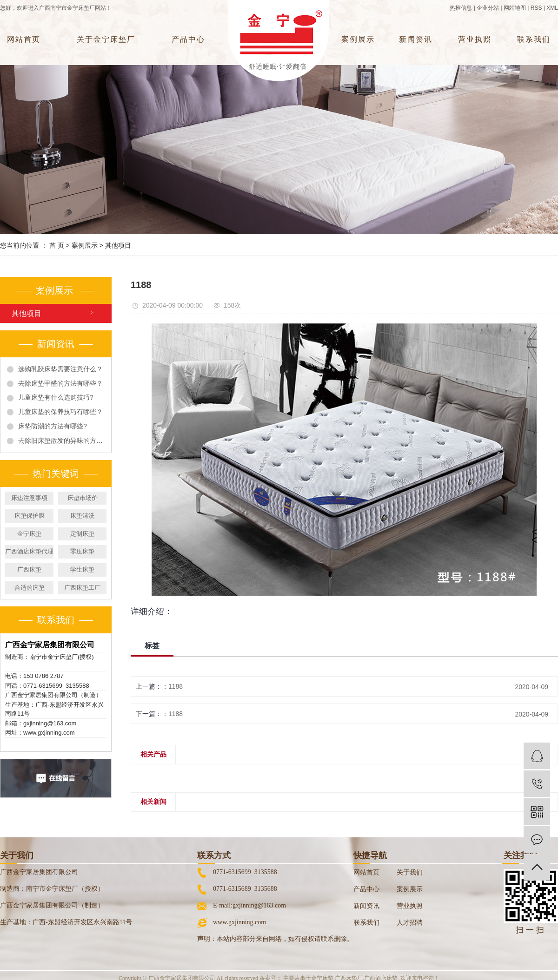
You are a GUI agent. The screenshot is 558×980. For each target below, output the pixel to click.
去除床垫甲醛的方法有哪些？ (60, 383)
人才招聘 (410, 923)
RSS (536, 8)
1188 (176, 686)
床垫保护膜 (30, 516)
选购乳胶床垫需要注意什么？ (60, 369)
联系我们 (534, 39)
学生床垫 (82, 569)
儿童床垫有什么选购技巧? (56, 397)
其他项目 (118, 245)
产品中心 (188, 39)
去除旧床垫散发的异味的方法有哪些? (61, 441)
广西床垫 (29, 569)
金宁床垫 (29, 534)
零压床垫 (82, 551)
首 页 (57, 245)
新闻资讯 (416, 39)
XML (552, 8)
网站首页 (24, 39)
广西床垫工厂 (82, 588)
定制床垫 (82, 534)
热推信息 (461, 8)
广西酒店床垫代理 (29, 551)
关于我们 (410, 872)
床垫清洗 (82, 516)
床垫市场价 (83, 498)
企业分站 (488, 8)
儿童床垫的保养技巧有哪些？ (60, 412)
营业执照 (475, 39)
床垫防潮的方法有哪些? (53, 426)
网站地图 (515, 8)
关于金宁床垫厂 (106, 39)
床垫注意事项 (29, 498)
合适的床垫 (30, 588)
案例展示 (358, 39)
